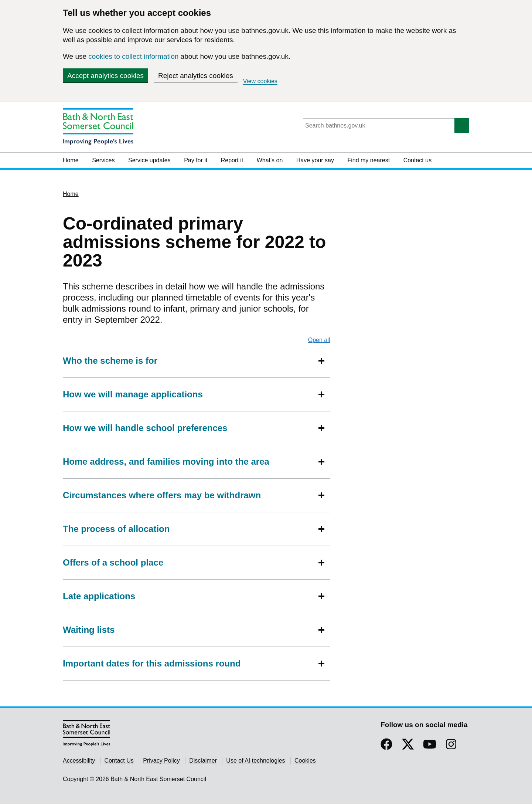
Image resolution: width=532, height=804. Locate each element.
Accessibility (79, 761)
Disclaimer (203, 761)
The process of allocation (116, 529)
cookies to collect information (133, 56)
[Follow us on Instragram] (451, 747)
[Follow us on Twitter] (408, 747)
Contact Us (119, 761)
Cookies (305, 761)
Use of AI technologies (255, 761)
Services (103, 160)
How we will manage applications (133, 394)
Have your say (315, 160)
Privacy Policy (161, 761)
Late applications (99, 596)
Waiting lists (89, 630)
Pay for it (196, 160)
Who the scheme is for (110, 361)
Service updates (149, 160)
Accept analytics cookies (105, 76)
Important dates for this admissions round (152, 663)
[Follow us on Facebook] (386, 747)
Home (71, 160)
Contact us (417, 160)
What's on (270, 160)
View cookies (260, 81)
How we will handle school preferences (145, 428)
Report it (232, 160)
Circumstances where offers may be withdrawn (162, 495)
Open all (319, 340)
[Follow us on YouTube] (430, 747)
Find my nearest (369, 160)
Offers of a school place (113, 562)
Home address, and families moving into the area (166, 462)
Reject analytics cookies (196, 76)
